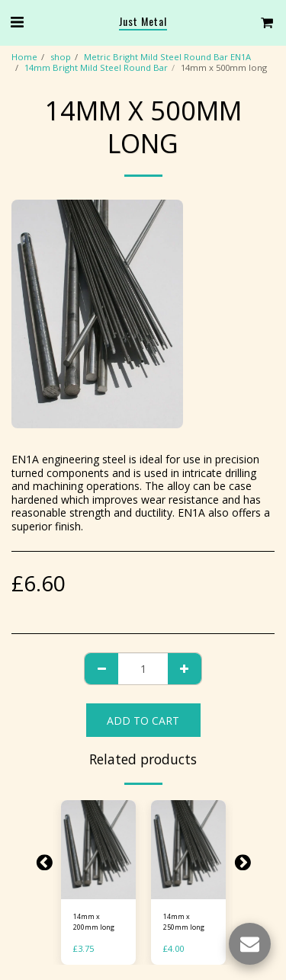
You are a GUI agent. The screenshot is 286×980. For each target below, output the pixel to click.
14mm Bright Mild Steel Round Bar (96, 67)
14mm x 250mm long (184, 921)
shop (61, 57)
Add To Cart (143, 721)
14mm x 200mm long (94, 921)
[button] (17, 22)
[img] (98, 850)
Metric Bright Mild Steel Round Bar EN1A (167, 57)
